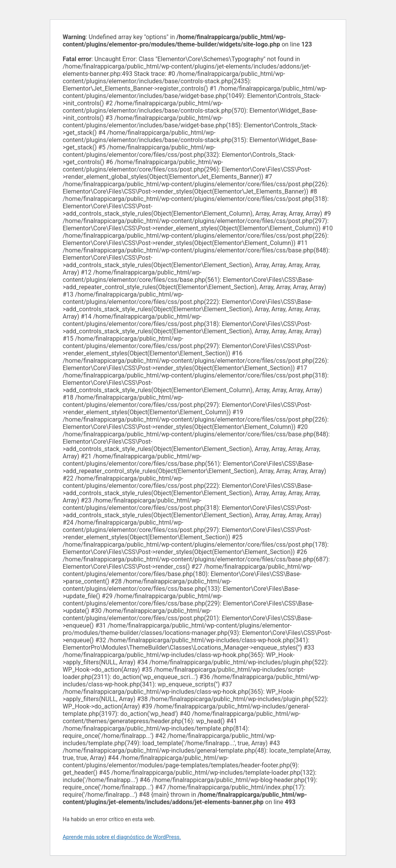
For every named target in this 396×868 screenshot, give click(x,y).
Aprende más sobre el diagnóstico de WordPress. (122, 837)
